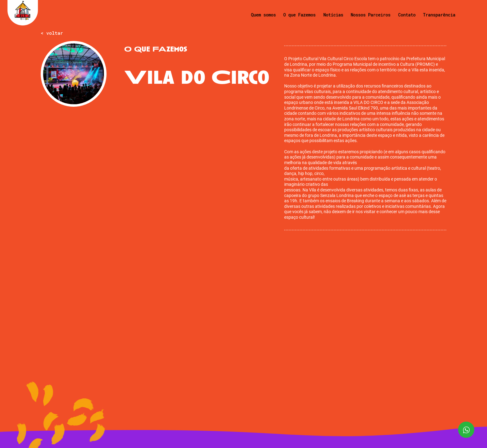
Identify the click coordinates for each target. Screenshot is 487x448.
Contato (407, 15)
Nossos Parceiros (371, 15)
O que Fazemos (299, 15)
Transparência (439, 15)
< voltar (52, 33)
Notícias (333, 15)
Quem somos (263, 15)
